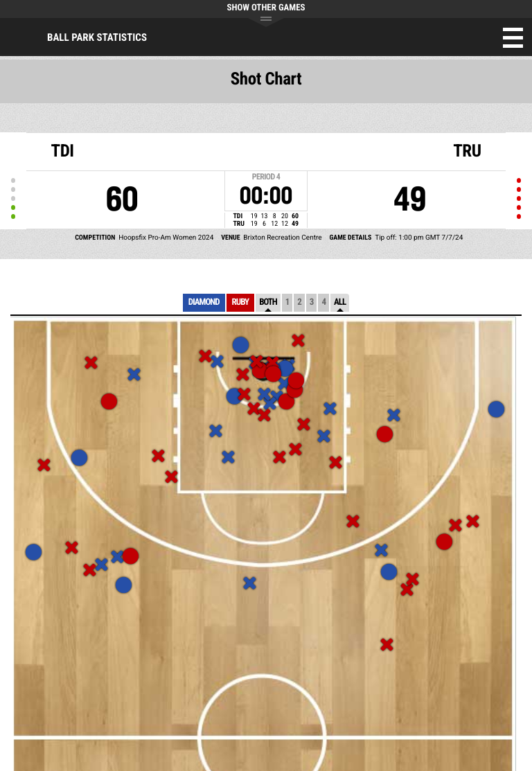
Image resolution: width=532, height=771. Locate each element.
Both (268, 302)
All (340, 302)
